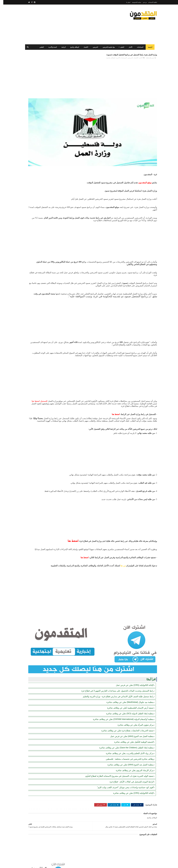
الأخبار (130, 47)
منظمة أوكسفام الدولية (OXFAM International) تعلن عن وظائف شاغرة (120, 713)
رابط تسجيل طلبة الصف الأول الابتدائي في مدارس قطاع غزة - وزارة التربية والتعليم (115, 691)
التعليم (121, 47)
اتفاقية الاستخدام (149, 2)
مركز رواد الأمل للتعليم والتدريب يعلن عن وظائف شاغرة (127, 748)
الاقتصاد (85, 47)
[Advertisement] (66, 24)
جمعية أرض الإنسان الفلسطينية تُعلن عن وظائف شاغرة (127, 702)
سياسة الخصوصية (133, 2)
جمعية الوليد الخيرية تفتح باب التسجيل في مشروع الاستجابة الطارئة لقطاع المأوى (116, 770)
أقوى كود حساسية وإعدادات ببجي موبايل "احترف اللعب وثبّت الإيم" (122, 782)
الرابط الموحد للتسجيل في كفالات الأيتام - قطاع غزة (128, 776)
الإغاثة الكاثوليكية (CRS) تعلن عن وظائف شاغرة (130, 787)
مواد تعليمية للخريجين (108, 47)
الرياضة (63, 47)
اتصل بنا (125, 2)
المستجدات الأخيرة (118, 59)
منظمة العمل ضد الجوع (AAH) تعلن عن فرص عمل (129, 730)
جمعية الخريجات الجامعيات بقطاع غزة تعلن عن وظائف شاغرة (124, 725)
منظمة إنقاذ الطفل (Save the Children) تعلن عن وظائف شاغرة (123, 742)
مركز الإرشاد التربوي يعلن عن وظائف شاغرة (132, 765)
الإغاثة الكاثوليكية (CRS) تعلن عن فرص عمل (132, 679)
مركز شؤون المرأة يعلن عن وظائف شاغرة (132, 719)
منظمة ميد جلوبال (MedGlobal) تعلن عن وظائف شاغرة (127, 696)
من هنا (120, 575)
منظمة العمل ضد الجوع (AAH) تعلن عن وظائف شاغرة (127, 759)
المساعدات (139, 47)
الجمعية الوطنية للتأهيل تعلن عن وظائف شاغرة (131, 736)
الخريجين (95, 47)
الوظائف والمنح (74, 47)
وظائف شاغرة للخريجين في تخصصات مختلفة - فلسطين (126, 753)
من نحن (142, 2)
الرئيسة (149, 47)
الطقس (41, 47)
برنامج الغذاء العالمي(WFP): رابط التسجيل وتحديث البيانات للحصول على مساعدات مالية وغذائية (39, 108)
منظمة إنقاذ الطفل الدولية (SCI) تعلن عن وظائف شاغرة (127, 708)
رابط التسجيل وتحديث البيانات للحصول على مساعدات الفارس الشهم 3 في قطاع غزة (114, 685)
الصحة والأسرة (52, 47)
